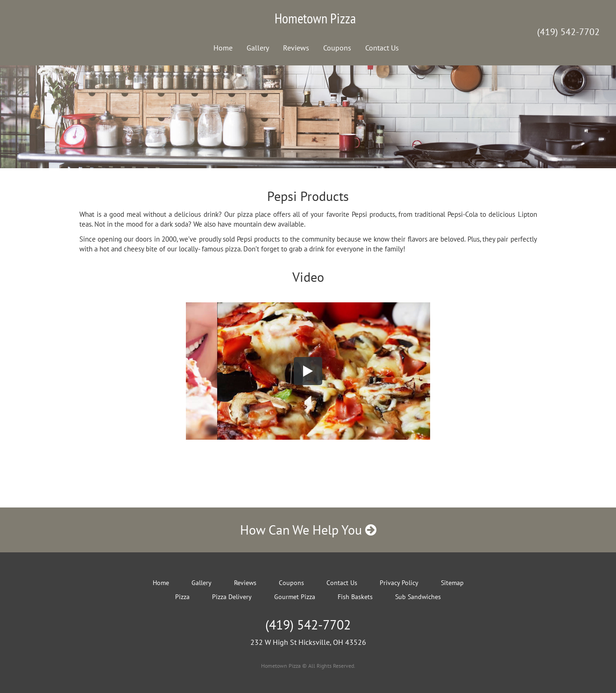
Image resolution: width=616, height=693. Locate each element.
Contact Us (382, 48)
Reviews (296, 48)
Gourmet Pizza (295, 597)
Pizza (182, 597)
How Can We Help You (308, 530)
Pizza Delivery (232, 597)
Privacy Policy (399, 583)
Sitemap (452, 583)
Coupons (337, 48)
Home (223, 48)
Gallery (258, 48)
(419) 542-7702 (568, 32)
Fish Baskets (355, 597)
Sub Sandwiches (418, 597)
